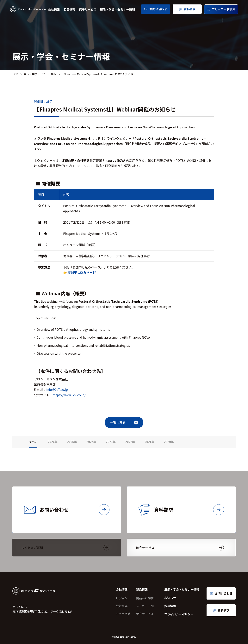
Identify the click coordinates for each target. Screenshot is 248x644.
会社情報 (54, 9)
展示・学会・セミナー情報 (117, 9)
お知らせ (170, 598)
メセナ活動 (123, 614)
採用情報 (170, 606)
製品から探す (145, 598)
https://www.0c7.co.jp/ (69, 395)
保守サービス (88, 9)
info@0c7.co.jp (57, 389)
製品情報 (69, 9)
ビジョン (122, 598)
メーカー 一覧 (145, 606)
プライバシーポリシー (179, 614)
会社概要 (122, 606)
